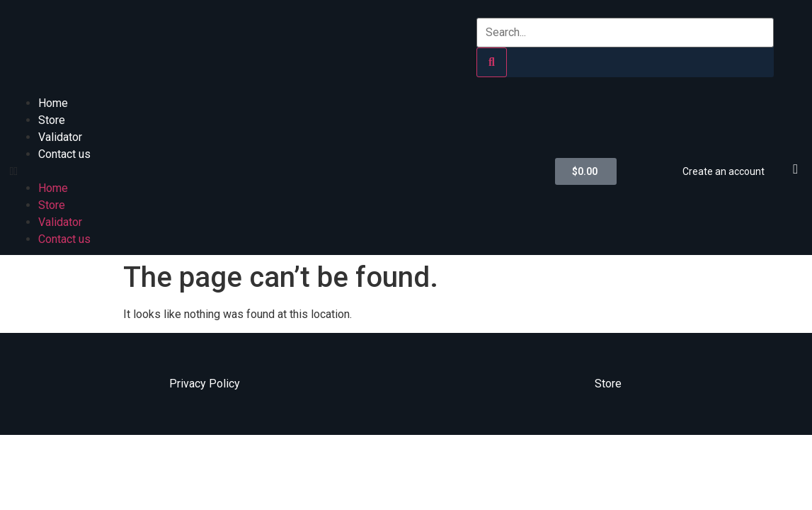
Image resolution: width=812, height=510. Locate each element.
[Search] (492, 62)
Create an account (724, 171)
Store (52, 120)
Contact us (64, 154)
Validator (60, 137)
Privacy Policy (205, 384)
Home (53, 103)
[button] (275, 171)
